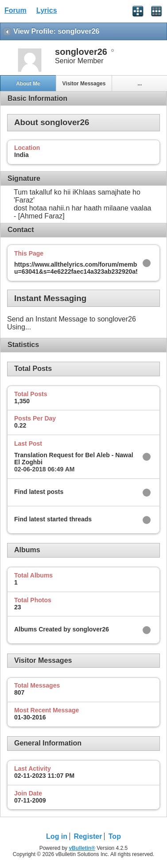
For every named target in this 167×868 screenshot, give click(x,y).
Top (115, 836)
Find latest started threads (53, 519)
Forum (16, 10)
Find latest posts (39, 492)
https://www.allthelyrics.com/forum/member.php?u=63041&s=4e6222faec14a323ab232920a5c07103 (87, 268)
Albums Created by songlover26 (62, 629)
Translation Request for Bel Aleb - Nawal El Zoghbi (74, 459)
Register (88, 836)
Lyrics (47, 10)
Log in (57, 836)
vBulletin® (82, 848)
